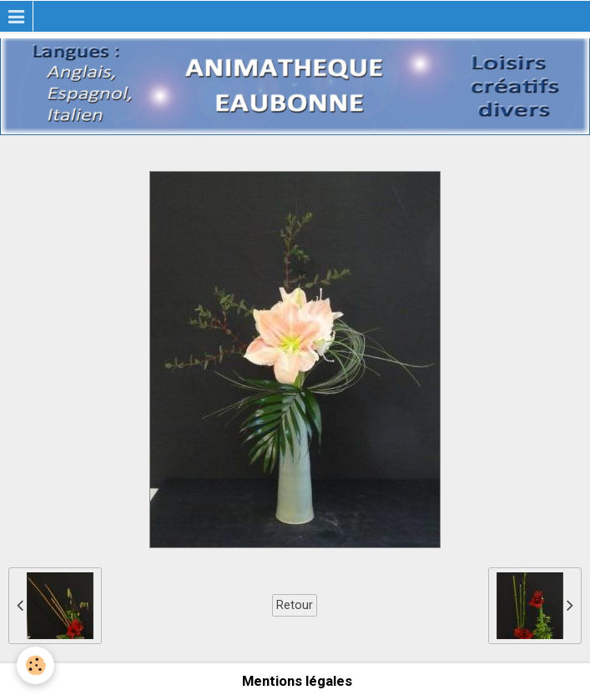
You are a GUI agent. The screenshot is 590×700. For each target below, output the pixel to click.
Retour (295, 605)
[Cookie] (35, 665)
